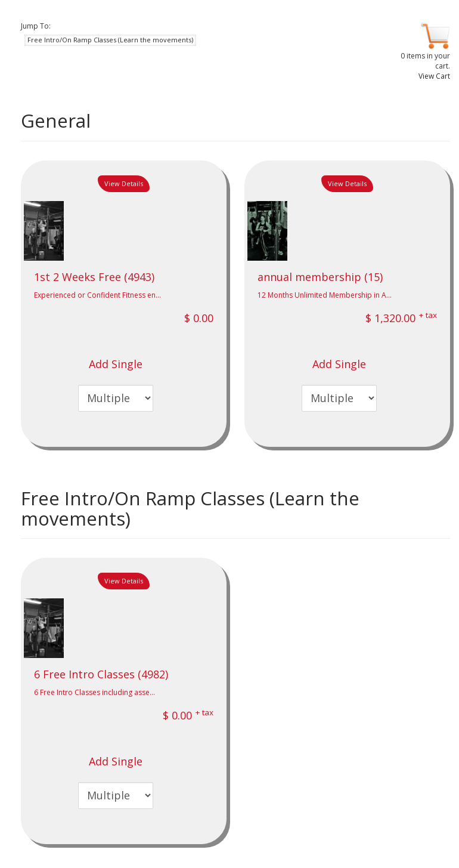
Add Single (116, 364)
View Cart (434, 76)
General (56, 121)
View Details (124, 183)
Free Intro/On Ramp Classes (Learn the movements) (190, 508)
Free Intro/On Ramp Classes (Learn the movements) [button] (110, 40)
